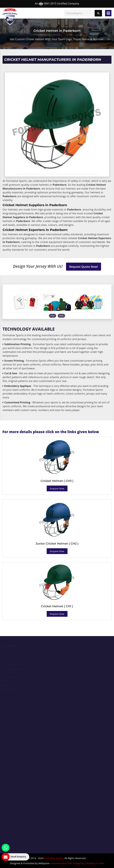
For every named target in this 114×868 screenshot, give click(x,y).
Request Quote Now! (84, 267)
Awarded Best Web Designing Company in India (78, 863)
